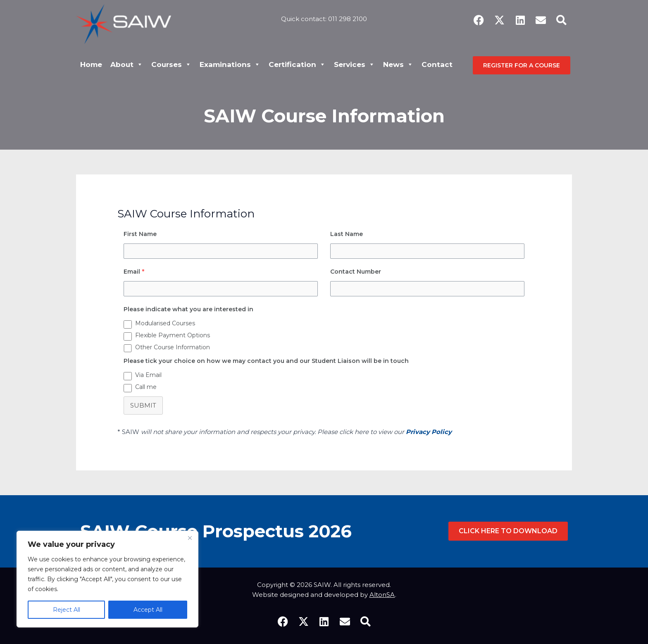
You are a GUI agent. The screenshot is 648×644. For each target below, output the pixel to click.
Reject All (67, 610)
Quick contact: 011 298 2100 (324, 19)
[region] (107, 579)
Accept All (148, 610)
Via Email (148, 375)
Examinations (230, 64)
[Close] (190, 538)
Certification (297, 64)
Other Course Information (173, 347)
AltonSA (382, 595)
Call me (146, 387)
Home (91, 64)
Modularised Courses (165, 323)
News (398, 64)
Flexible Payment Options (173, 335)
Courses (171, 64)
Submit (143, 405)
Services (354, 64)
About (127, 64)
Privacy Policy (429, 432)
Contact (437, 64)
